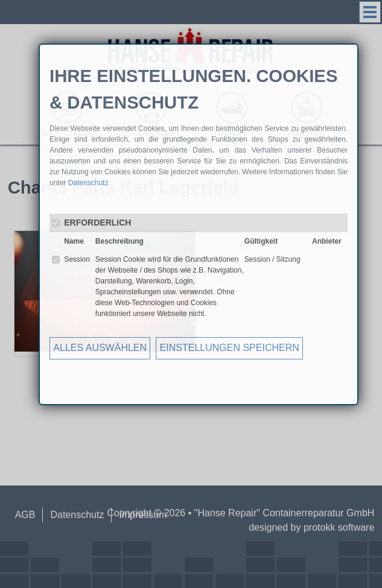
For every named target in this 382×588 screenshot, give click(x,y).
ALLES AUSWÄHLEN (100, 348)
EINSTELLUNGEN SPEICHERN (230, 348)
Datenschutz (88, 183)
